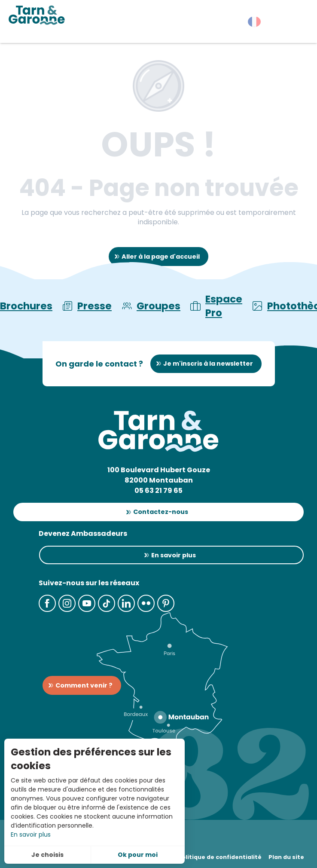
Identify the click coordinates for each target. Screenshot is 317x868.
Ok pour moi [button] (138, 855)
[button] (295, 24)
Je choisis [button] (47, 855)
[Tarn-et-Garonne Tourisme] (37, 15)
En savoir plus (31, 834)
